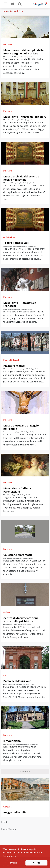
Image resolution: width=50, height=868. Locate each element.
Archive (7, 612)
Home (5, 11)
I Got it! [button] (13, 863)
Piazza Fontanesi (14, 366)
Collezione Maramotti (18, 555)
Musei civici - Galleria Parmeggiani (17, 490)
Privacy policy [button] (9, 856)
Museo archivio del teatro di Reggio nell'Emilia (22, 178)
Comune (7, 807)
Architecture (9, 237)
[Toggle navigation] (6, 4)
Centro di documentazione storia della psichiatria (21, 620)
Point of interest (11, 360)
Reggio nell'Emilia (16, 11)
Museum (8, 45)
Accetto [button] (36, 863)
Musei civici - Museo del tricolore (25, 117)
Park (6, 675)
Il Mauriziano (12, 741)
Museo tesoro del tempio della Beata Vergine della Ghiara (23, 52)
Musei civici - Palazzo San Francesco (20, 304)
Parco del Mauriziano (17, 681)
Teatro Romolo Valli (16, 243)
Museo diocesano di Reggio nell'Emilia (21, 427)
